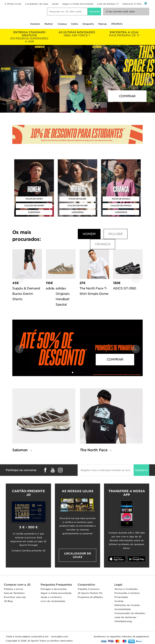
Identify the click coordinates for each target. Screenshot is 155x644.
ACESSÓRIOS (34, 212)
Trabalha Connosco (89, 589)
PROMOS (117, 24)
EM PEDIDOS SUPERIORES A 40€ (29, 37)
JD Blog (8, 601)
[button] (75, 109)
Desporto (88, 24)
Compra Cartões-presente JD (28, 551)
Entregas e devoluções (54, 589)
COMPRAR (127, 96)
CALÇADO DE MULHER (77, 206)
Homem (35, 24)
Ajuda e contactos (51, 597)
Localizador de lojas (37, 4)
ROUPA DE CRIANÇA (121, 199)
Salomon (20, 450)
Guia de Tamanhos (14, 593)
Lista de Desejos (106, 4)
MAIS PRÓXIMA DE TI (124, 34)
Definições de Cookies (127, 605)
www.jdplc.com (59, 637)
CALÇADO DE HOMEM (34, 206)
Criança (62, 24)
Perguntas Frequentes (56, 585)
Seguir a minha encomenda (78, 4)
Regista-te (141, 470)
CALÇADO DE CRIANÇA (121, 206)
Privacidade (121, 597)
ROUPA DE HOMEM (34, 199)
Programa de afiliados (90, 597)
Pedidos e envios (14, 589)
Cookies (119, 601)
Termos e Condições (126, 589)
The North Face (94, 450)
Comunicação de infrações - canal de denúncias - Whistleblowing (130, 617)
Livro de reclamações (53, 601)
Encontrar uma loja (15, 597)
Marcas (103, 24)
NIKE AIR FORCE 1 (77, 34)
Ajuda (55, 4)
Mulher (49, 24)
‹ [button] (7, 80)
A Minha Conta (13, 4)
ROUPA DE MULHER (77, 199)
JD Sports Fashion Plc (90, 593)
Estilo (75, 24)
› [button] (148, 80)
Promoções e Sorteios (127, 593)
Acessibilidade (123, 609)
